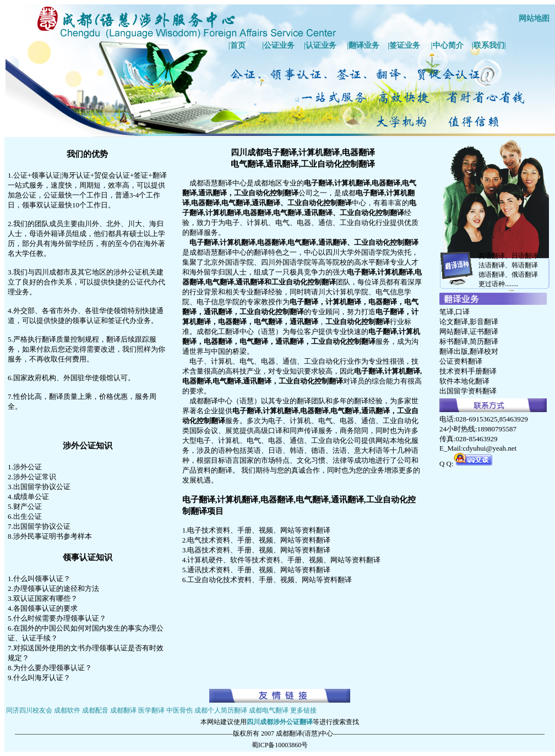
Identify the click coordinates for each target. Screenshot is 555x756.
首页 (238, 45)
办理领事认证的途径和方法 (56, 588)
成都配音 (95, 710)
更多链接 (303, 710)
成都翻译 (123, 710)
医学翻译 (151, 710)
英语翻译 (492, 256)
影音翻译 (484, 322)
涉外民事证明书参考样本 (53, 536)
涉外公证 (28, 467)
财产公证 (28, 506)
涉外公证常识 (35, 477)
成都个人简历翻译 (221, 710)
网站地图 (534, 18)
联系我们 (489, 45)
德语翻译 (492, 275)
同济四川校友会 (29, 710)
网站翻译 (454, 332)
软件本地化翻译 (464, 381)
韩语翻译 (525, 265)
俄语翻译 (525, 275)
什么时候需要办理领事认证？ (60, 618)
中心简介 (448, 45)
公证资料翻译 (461, 361)
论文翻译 (454, 322)
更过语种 (492, 284)
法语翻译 (492, 265)
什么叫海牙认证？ (42, 678)
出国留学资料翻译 (468, 391)
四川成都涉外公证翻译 (280, 722)
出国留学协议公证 (42, 487)
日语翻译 (525, 256)
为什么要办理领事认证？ (53, 668)
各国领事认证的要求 (45, 608)
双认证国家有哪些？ (45, 598)
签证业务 (405, 45)
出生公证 (28, 516)
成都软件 (67, 710)
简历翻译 (484, 341)
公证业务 (279, 45)
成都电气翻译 (269, 710)
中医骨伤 (179, 710)
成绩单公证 (31, 497)
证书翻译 (484, 332)
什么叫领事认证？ (42, 579)
